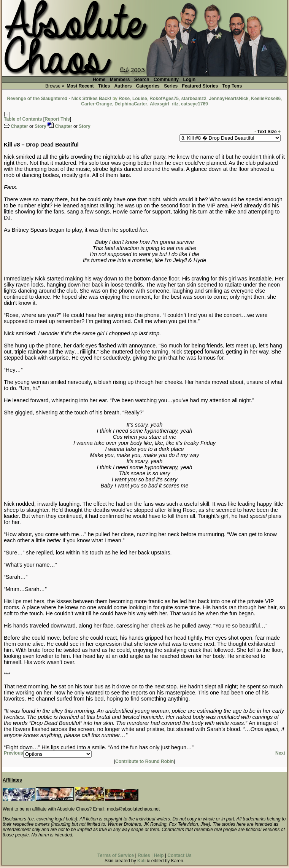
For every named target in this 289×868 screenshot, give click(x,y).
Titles (104, 86)
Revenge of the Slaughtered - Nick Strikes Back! (59, 99)
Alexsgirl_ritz (164, 104)
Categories (148, 86)
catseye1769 (195, 104)
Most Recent (80, 86)
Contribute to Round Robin (144, 761)
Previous (13, 753)
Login (189, 80)
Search (142, 80)
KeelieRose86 (266, 99)
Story (40, 126)
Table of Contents (23, 119)
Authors (123, 86)
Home (99, 80)
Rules (144, 855)
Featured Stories (200, 86)
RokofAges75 (164, 99)
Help (159, 855)
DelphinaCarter (131, 104)
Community (166, 80)
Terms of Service (116, 855)
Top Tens (232, 86)
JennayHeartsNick (229, 99)
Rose (124, 99)
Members (120, 80)
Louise (140, 99)
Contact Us (179, 855)
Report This (57, 119)
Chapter (19, 126)
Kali (141, 861)
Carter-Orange (96, 104)
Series (171, 86)
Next (280, 753)
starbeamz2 (194, 99)
